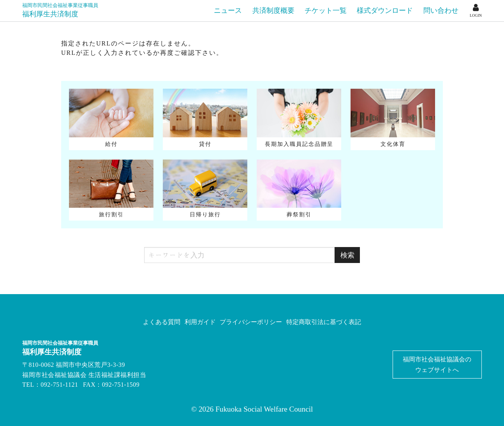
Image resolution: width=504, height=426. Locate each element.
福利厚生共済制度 (60, 10)
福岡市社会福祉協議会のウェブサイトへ (437, 365)
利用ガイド (200, 322)
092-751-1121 (59, 385)
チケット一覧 (326, 11)
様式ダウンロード (385, 11)
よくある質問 (162, 322)
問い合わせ (441, 11)
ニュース (228, 11)
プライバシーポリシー (251, 322)
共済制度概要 (273, 11)
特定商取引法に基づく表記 (324, 322)
